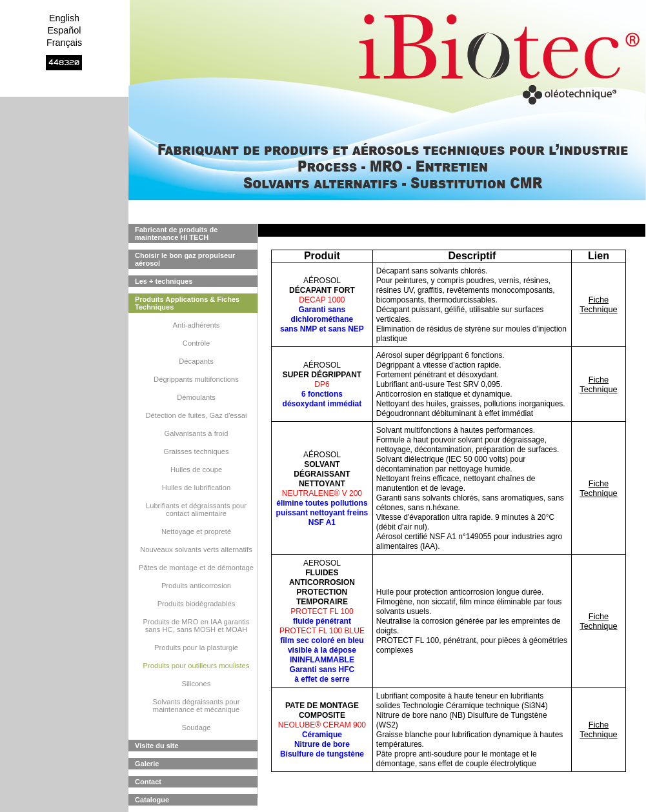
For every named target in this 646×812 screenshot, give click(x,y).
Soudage (197, 728)
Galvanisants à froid (197, 433)
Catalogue (152, 800)
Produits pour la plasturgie (196, 648)
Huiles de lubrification (196, 488)
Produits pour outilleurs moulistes (197, 666)
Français (64, 43)
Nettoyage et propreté (196, 531)
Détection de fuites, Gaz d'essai (197, 415)
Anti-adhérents (197, 325)
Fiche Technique (598, 304)
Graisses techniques (196, 451)
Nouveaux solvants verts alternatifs (196, 550)
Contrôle (196, 343)
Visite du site (157, 746)
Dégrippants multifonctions (196, 379)
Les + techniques (164, 281)
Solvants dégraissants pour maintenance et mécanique (197, 706)
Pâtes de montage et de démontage (196, 568)
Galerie (147, 764)
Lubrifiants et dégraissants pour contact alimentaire (196, 510)
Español (64, 30)
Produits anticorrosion (196, 586)
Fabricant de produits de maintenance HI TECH (176, 233)
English (64, 18)
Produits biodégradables (197, 604)
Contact (148, 782)
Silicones (197, 684)
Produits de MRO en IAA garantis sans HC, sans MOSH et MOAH (197, 626)
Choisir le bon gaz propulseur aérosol (185, 259)
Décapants (196, 361)
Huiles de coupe (196, 470)
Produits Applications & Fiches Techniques (187, 303)
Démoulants (196, 397)
